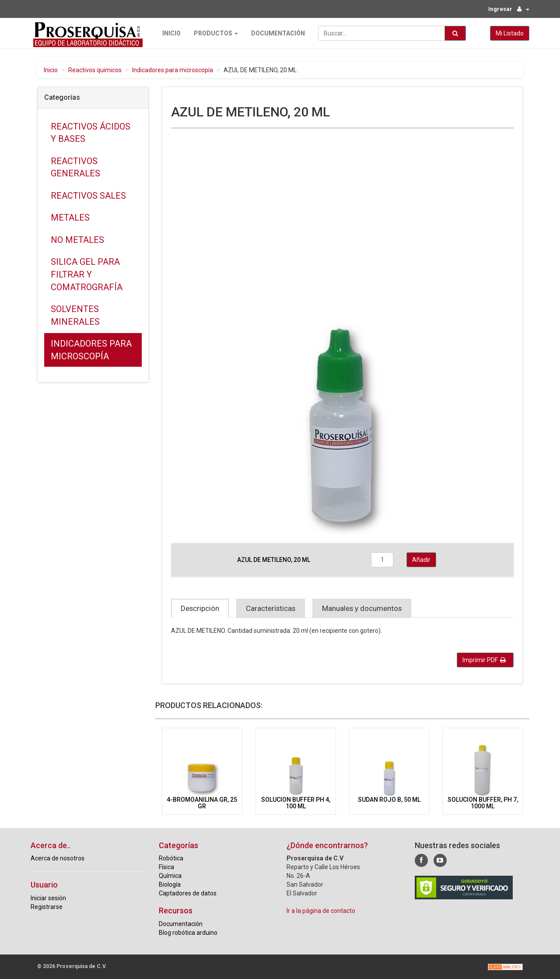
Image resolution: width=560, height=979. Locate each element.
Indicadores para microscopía (173, 70)
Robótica (171, 858)
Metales (70, 217)
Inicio (169, 33)
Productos (213, 33)
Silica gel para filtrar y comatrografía (87, 274)
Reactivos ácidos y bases (91, 132)
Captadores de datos (188, 893)
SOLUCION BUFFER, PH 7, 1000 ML (483, 802)
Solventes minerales (75, 315)
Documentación (275, 33)
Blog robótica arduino (188, 932)
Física (166, 867)
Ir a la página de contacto (321, 910)
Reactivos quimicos (95, 70)
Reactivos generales (75, 167)
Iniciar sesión (48, 898)
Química (170, 875)
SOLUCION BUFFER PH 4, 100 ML (296, 802)
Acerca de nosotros (58, 858)
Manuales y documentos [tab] (362, 608)
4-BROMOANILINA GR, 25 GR (202, 802)
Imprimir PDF (484, 660)
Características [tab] (271, 608)
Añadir (421, 559)
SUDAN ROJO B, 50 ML (389, 799)
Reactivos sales (88, 195)
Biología (170, 884)
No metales (77, 239)
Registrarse (47, 906)
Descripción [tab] (200, 608)
